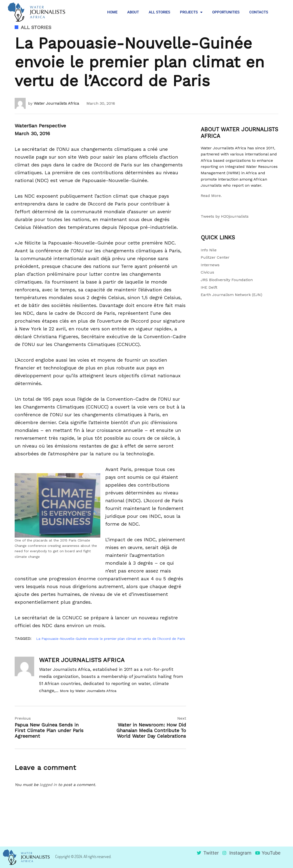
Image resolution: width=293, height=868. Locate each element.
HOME (112, 12)
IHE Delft (209, 287)
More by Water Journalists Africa (88, 691)
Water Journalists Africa (56, 103)
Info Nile (209, 250)
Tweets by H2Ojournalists (225, 216)
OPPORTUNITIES (226, 12)
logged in (48, 785)
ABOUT (133, 12)
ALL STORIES (159, 12)
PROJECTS (191, 12)
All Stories (36, 27)
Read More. (211, 196)
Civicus (207, 272)
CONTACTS (259, 12)
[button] (281, 12)
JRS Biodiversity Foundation (227, 280)
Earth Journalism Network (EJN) (231, 295)
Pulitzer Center (215, 257)
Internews (210, 265)
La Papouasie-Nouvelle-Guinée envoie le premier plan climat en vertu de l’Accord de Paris (111, 639)
